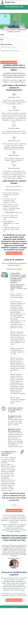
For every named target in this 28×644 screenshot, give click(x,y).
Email (2, 39)
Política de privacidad (14, 51)
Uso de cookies (23, 605)
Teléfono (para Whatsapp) (6, 44)
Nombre (2, 35)
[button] (3, 556)
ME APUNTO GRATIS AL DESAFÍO (14, 253)
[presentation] (10, 55)
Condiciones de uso (6, 605)
